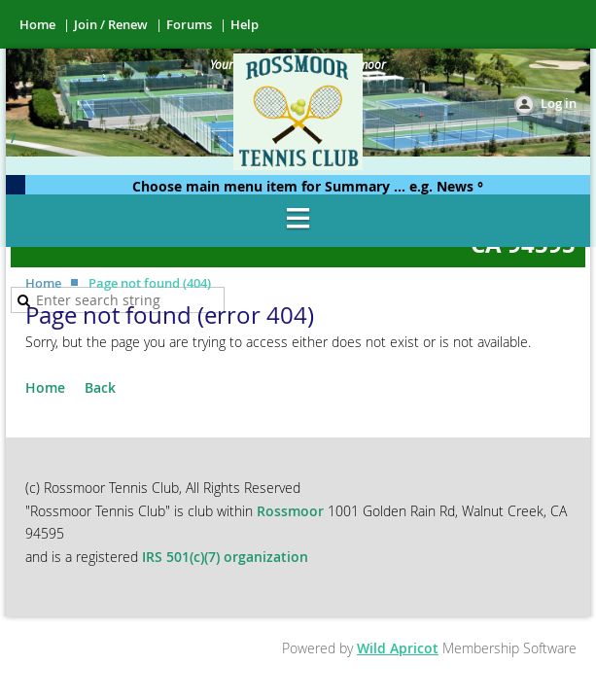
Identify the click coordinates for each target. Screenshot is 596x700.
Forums (189, 24)
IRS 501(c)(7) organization (225, 557)
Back (100, 387)
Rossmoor (292, 511)
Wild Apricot (398, 648)
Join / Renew (111, 24)
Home (37, 24)
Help (245, 24)
